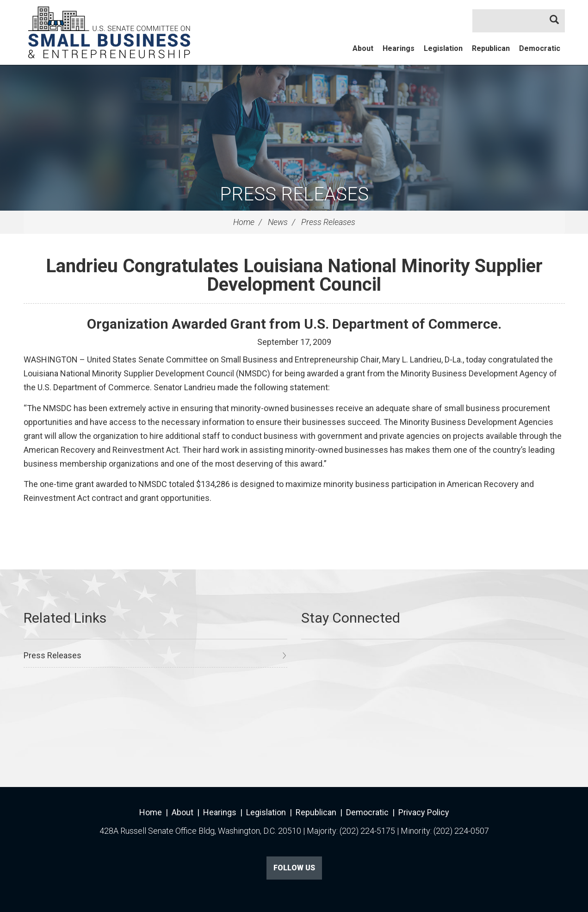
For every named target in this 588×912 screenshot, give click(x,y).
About (363, 48)
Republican (491, 48)
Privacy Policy (424, 812)
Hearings (399, 48)
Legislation (443, 48)
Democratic (540, 48)
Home (244, 222)
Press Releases (294, 194)
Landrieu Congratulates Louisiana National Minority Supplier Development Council (294, 275)
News (278, 222)
